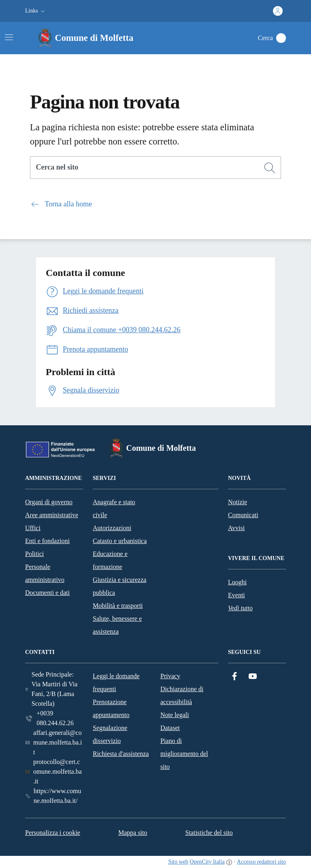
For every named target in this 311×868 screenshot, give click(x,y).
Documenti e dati (47, 593)
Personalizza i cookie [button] (53, 833)
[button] (36, 11)
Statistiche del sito (209, 833)
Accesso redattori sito (261, 862)
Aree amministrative (52, 515)
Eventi (236, 595)
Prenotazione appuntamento (111, 708)
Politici (34, 554)
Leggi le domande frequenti (116, 682)
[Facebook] (234, 676)
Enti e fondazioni (47, 541)
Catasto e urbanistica (120, 541)
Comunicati (243, 515)
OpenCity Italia (207, 862)
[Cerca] (270, 168)
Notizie (238, 502)
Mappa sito (133, 833)
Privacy (170, 676)
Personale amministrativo (45, 573)
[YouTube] (253, 676)
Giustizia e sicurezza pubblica (119, 586)
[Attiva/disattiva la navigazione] (9, 37)
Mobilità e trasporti (118, 606)
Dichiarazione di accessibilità (182, 695)
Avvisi (236, 528)
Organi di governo (49, 502)
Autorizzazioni (112, 528)
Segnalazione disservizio (110, 734)
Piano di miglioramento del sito (184, 754)
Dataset (170, 728)
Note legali (175, 715)
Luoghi (237, 582)
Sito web (178, 862)
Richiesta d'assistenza (121, 754)
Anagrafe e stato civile (114, 508)
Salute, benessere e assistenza (117, 625)
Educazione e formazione (110, 560)
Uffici (33, 528)
